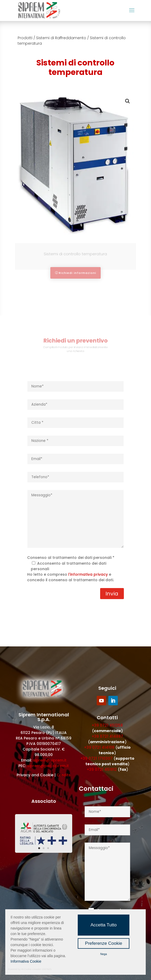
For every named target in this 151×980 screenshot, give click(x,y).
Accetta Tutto (103, 925)
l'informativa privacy (88, 574)
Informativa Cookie (26, 961)
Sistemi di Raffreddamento (61, 38)
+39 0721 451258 (107, 725)
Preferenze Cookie (104, 943)
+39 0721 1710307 (96, 758)
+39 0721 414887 (107, 736)
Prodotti (25, 38)
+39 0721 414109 (99, 747)
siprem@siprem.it (50, 760)
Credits (64, 775)
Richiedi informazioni (77, 273)
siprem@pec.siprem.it (48, 766)
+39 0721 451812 (102, 769)
